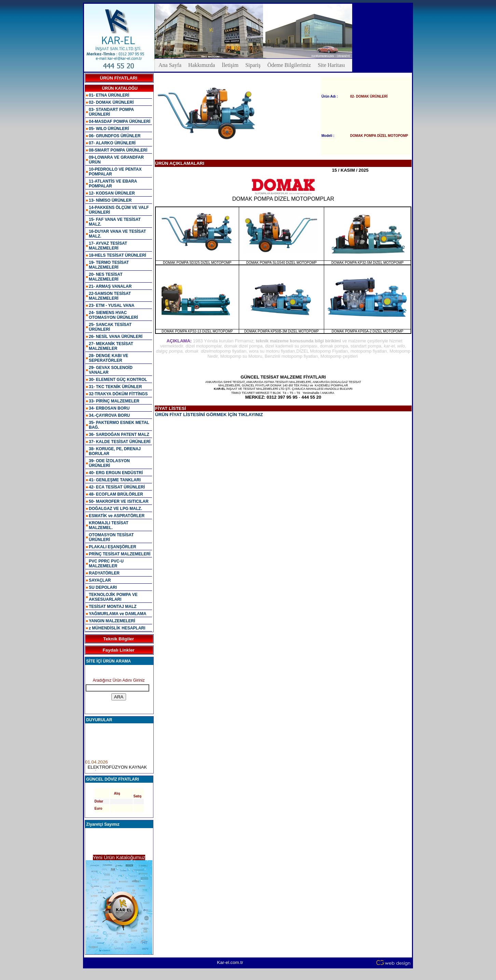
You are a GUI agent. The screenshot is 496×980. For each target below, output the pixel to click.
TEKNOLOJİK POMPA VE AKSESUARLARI (113, 597)
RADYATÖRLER (104, 573)
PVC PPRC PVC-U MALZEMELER (106, 564)
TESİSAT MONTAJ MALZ (113, 607)
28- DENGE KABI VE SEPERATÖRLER (108, 358)
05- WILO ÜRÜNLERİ (109, 129)
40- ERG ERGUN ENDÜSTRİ (116, 473)
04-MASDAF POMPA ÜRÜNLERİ (120, 122)
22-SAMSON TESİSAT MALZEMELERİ (110, 296)
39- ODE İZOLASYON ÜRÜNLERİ (109, 463)
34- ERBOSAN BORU (109, 408)
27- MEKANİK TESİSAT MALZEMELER (111, 346)
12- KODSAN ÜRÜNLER (112, 193)
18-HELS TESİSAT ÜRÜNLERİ (118, 255)
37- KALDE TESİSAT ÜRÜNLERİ (120, 442)
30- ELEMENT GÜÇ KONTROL (118, 380)
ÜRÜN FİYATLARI (119, 78)
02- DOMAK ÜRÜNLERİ (111, 102)
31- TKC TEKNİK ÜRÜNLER (115, 387)
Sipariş (253, 65)
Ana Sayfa (170, 65)
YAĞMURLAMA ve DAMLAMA (118, 614)
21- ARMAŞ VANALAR (110, 286)
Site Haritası (331, 65)
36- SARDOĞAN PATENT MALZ (119, 435)
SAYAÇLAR (100, 580)
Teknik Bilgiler (119, 639)
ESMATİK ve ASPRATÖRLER (117, 516)
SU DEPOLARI (103, 587)
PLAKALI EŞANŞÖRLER (113, 547)
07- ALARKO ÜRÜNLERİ (112, 143)
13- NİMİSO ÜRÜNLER (110, 200)
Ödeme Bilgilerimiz (289, 65)
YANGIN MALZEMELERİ (112, 621)
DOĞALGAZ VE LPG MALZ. (115, 509)
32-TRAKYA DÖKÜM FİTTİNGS (118, 394)
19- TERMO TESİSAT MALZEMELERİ (109, 265)
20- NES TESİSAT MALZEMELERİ (106, 277)
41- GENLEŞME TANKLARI (115, 480)
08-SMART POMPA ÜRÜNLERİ (118, 150)
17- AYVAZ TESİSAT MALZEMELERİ (108, 246)
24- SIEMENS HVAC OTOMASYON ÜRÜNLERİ (113, 315)
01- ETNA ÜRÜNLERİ (109, 95)
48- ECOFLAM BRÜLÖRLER (116, 494)
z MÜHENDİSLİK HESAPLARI (117, 628)
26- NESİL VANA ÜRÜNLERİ (116, 337)
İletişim (230, 65)
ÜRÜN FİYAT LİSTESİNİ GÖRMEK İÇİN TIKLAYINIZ (209, 415)
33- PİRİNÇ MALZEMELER (114, 401)
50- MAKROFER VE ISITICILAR (119, 501)
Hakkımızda (202, 65)
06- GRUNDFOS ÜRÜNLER (115, 136)
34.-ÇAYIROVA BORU (109, 415)
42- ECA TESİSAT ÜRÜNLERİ (117, 487)
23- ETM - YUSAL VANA (112, 306)
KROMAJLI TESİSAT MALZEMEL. (109, 525)
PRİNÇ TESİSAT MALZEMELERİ (120, 554)
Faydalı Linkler (118, 650)
